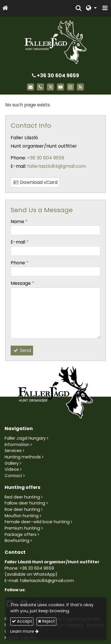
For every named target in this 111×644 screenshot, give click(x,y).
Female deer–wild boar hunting (37, 522)
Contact (13, 476)
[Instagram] (71, 87)
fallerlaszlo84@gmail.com (57, 166)
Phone (20, 263)
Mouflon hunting (22, 516)
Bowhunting (17, 541)
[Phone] (40, 87)
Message (22, 283)
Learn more (22, 631)
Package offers (21, 534)
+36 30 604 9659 (56, 76)
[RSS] (81, 87)
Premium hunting (22, 528)
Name (19, 222)
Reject (46, 621)
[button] (105, 8)
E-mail (20, 242)
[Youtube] (61, 87)
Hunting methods (23, 457)
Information (17, 445)
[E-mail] (31, 87)
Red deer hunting (22, 497)
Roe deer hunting (22, 509)
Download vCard (35, 182)
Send (22, 350)
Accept (22, 621)
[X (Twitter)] (50, 87)
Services (13, 451)
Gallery (12, 463)
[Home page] (5, 8)
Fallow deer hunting (25, 503)
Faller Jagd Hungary (25, 438)
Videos (12, 469)
